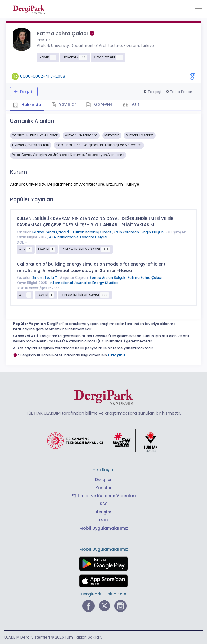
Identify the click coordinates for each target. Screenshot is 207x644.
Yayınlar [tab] (64, 104)
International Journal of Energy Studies (84, 283)
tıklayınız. (117, 355)
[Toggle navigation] (199, 7)
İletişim (104, 512)
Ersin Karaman (127, 232)
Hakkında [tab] (27, 105)
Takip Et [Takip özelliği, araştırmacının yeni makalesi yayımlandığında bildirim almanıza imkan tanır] (26, 92)
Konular (104, 488)
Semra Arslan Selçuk (108, 278)
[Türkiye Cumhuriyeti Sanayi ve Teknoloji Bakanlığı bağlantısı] (103, 440)
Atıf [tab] (135, 104)
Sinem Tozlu (45, 278)
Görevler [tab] (99, 104)
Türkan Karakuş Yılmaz (92, 232)
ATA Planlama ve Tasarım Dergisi (78, 237)
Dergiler (103, 480)
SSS (104, 504)
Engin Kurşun (153, 232)
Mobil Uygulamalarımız (104, 528)
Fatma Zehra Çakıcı (51, 232)
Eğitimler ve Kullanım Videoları (104, 496)
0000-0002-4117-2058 (43, 76)
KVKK (104, 520)
